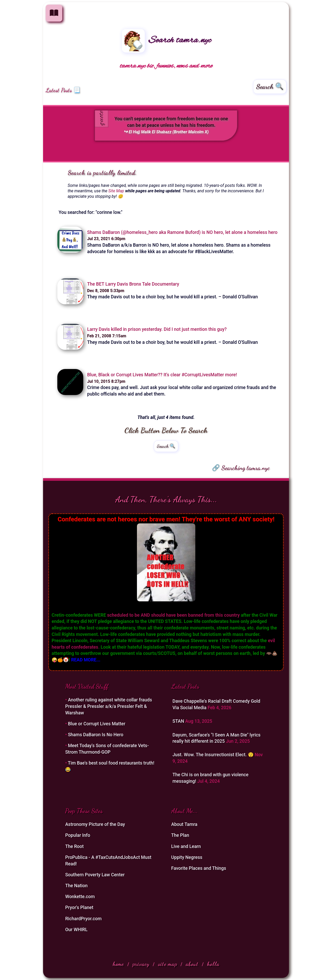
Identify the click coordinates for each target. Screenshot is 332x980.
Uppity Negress (187, 857)
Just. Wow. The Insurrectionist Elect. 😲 (214, 755)
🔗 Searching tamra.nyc (241, 468)
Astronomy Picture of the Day (95, 824)
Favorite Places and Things (199, 868)
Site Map (116, 191)
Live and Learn (186, 846)
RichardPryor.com (83, 919)
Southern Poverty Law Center (95, 875)
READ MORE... (86, 660)
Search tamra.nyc (167, 40)
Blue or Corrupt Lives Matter (97, 724)
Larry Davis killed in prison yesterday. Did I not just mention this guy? (157, 329)
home (118, 964)
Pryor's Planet (79, 907)
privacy (141, 964)
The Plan (180, 835)
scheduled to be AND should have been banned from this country (173, 615)
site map (168, 964)
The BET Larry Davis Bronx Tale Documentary (133, 284)
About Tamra (184, 824)
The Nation (76, 886)
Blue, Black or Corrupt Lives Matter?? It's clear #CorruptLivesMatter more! (162, 375)
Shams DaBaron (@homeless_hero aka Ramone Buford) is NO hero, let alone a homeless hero (182, 232)
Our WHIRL (76, 930)
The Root (74, 846)
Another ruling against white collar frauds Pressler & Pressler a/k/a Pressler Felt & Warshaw (109, 706)
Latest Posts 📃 (63, 90)
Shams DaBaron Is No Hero (96, 735)
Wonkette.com (80, 897)
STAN (179, 721)
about (192, 964)
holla (213, 964)
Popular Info (78, 835)
